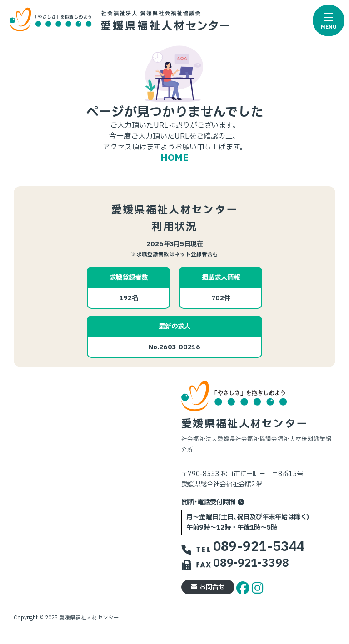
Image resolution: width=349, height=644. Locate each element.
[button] (329, 20)
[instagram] (257, 587)
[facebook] (244, 587)
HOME (174, 158)
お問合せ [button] (208, 587)
